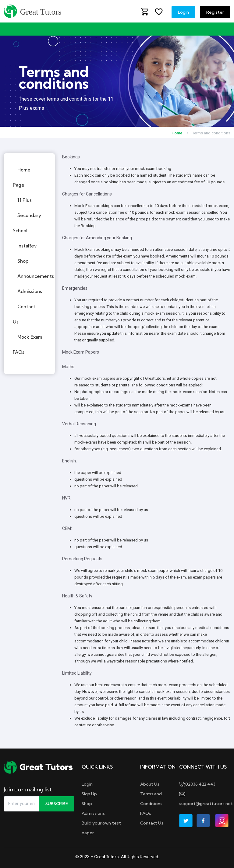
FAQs (146, 813)
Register (215, 12)
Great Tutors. (107, 857)
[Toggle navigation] (9, 29)
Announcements (36, 276)
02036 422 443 (197, 784)
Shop (23, 261)
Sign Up (89, 794)
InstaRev (27, 246)
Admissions (30, 291)
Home (177, 133)
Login (183, 12)
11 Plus (25, 200)
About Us (150, 784)
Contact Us (152, 823)
